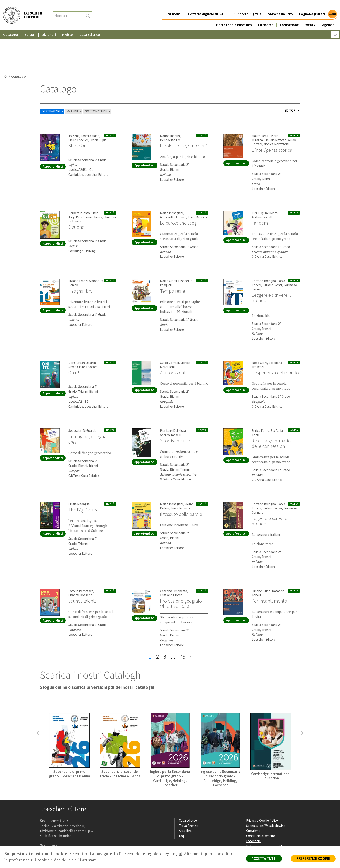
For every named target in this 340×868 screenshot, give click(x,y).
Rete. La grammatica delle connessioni (272, 401)
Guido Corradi (169, 320)
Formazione (289, 16)
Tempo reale (172, 249)
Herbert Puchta (79, 171)
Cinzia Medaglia (79, 462)
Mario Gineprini (170, 94)
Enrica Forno (261, 388)
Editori (30, 26)
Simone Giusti (261, 549)
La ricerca (266, 16)
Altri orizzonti (173, 330)
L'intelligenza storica (272, 108)
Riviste (68, 26)
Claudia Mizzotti (275, 98)
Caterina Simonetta (174, 549)
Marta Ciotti (168, 239)
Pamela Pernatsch (81, 549)
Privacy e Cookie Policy (262, 778)
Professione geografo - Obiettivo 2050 (182, 561)
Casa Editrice (90, 26)
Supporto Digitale (248, 5)
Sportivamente (175, 398)
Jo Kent (74, 94)
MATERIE (74, 69)
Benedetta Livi (170, 98)
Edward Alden (90, 94)
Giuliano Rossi (272, 243)
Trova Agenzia (189, 783)
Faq (181, 794)
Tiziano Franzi (78, 239)
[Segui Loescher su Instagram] (52, 819)
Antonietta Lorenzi (173, 175)
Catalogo (11, 26)
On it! (74, 330)
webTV (311, 16)
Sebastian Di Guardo (82, 388)
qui (179, 854)
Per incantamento (269, 559)
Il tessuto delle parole (181, 472)
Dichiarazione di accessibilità (266, 804)
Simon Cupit (98, 98)
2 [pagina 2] (157, 614)
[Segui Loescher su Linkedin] (61, 819)
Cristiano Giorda (171, 553)
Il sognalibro (80, 249)
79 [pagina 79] (183, 614)
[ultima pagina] (191, 614)
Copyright (253, 788)
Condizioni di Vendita (261, 794)
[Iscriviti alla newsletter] (78, 819)
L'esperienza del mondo (275, 330)
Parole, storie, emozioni (184, 103)
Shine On (77, 103)
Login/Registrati (312, 5)
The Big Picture (83, 467)
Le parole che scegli (179, 181)
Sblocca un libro (280, 5)
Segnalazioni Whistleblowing (266, 783)
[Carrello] (335, 26)
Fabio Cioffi (259, 320)
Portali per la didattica (234, 16)
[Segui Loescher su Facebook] (44, 819)
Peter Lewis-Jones (89, 175)
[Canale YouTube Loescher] (69, 819)
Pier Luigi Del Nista (265, 171)
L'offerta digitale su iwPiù (208, 5)
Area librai (186, 788)
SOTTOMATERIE (98, 69)
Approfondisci (53, 124)
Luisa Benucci (197, 175)
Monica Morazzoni (276, 102)
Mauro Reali (260, 94)
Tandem (260, 181)
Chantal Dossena (80, 553)
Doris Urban (77, 320)
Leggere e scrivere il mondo (271, 255)
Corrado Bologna (264, 239)
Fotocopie (253, 799)
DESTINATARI (53, 69)
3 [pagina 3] (165, 614)
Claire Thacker (78, 98)
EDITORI (292, 68)
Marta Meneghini (172, 171)
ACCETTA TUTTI (264, 858)
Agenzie (328, 16)
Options (76, 185)
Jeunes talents (83, 559)
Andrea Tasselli (262, 175)
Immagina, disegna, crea (88, 397)
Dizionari (49, 26)
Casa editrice (188, 778)
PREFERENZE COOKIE (313, 858)
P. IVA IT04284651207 (55, 836)
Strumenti (173, 5)
